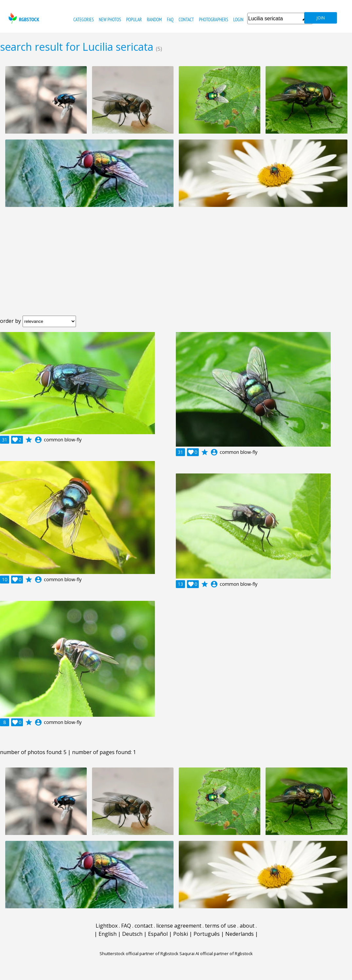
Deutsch (132, 934)
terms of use (221, 926)
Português (207, 934)
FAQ (170, 19)
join (321, 18)
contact (186, 19)
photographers (214, 19)
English (108, 934)
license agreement (179, 926)
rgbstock (23, 18)
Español (158, 934)
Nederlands (240, 934)
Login (238, 19)
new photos (110, 19)
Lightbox (107, 926)
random (155, 19)
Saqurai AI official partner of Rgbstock (216, 953)
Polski (181, 934)
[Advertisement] (176, 267)
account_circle (38, 440)
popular (134, 19)
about (247, 926)
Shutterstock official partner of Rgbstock (139, 953)
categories (83, 19)
